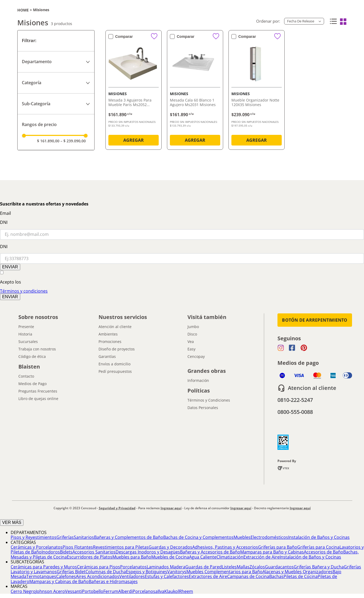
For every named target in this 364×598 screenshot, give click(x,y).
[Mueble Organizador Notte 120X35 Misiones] (257, 91)
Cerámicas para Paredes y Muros (44, 567)
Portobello (93, 591)
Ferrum (111, 591)
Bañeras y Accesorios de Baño (210, 552)
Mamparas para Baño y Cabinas (272, 552)
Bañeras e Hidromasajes (113, 581)
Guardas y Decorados (170, 547)
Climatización (230, 557)
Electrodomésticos (269, 537)
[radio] (333, 22)
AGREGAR (134, 140)
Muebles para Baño (132, 557)
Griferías (65, 537)
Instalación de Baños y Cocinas (319, 537)
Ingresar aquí (171, 508)
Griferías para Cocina (318, 547)
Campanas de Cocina (248, 576)
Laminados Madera (166, 567)
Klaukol (172, 591)
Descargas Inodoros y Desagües (148, 552)
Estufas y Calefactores (167, 576)
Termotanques (41, 576)
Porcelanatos (133, 567)
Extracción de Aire (261, 557)
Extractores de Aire (208, 576)
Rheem (186, 591)
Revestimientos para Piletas (121, 547)
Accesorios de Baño (324, 552)
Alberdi (125, 591)
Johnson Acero (50, 591)
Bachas (276, 576)
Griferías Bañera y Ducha (319, 567)
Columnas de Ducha (106, 572)
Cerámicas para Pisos (99, 567)
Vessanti (73, 591)
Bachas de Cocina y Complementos (198, 537)
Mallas (243, 567)
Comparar (124, 37)
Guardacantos (279, 567)
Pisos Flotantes (78, 547)
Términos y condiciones (24, 291)
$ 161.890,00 (48, 141)
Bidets (66, 552)
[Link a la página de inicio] (23, 10)
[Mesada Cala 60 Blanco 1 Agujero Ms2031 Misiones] (195, 91)
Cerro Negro (23, 591)
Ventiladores (132, 576)
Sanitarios (84, 537)
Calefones (66, 576)
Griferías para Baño (278, 547)
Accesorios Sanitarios (94, 552)
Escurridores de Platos (90, 557)
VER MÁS (12, 522)
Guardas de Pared (204, 567)
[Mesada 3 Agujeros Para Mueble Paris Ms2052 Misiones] (134, 91)
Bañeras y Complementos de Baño (129, 537)
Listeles (229, 567)
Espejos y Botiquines (147, 572)
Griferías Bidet (71, 572)
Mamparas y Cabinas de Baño (59, 581)
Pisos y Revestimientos (34, 537)
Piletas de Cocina (301, 576)
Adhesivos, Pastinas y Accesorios (225, 547)
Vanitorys (177, 572)
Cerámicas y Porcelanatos (37, 547)
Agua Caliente (203, 557)
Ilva (161, 591)
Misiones (41, 10)
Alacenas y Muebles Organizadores (298, 572)
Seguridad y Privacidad (117, 508)
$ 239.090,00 (73, 141)
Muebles (242, 537)
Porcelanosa (145, 591)
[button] (56, 62)
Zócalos (257, 567)
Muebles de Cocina (170, 557)
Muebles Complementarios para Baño (224, 572)
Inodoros (51, 552)
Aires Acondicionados (98, 576)
